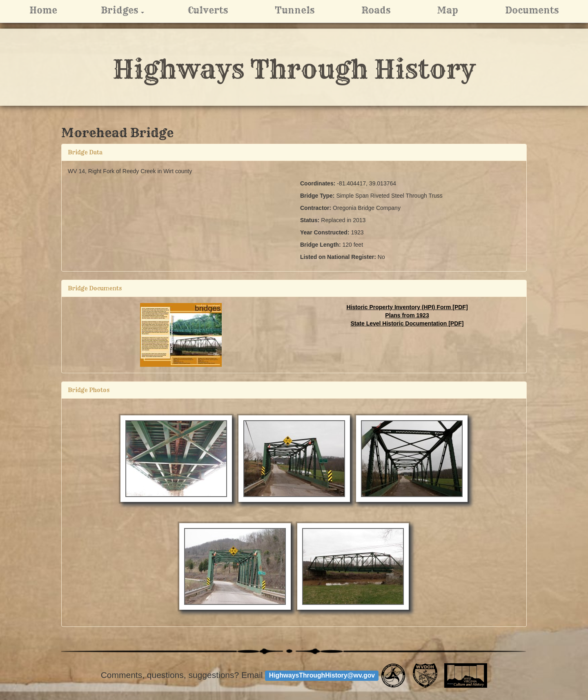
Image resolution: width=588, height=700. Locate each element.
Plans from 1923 (407, 315)
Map (448, 10)
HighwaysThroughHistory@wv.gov (322, 675)
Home (43, 10)
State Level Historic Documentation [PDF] (407, 323)
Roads (376, 10)
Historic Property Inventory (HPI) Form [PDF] (407, 307)
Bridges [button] (133, 10)
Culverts (208, 10)
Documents (532, 10)
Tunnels (295, 10)
